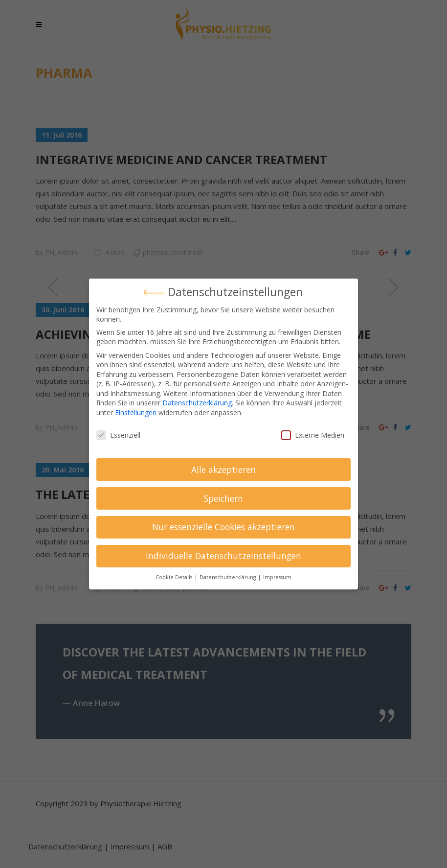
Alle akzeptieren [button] (223, 469)
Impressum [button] (277, 577)
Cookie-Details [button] (175, 577)
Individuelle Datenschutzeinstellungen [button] (223, 556)
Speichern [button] (223, 498)
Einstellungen (136, 412)
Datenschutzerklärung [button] (228, 577)
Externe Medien (313, 435)
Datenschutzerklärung (197, 403)
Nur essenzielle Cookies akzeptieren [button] (223, 527)
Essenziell (118, 435)
